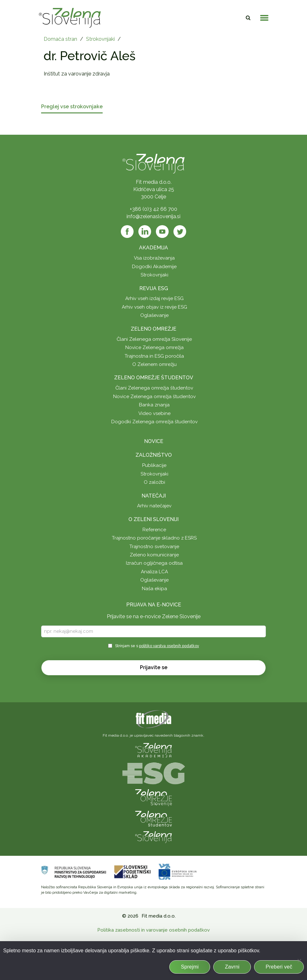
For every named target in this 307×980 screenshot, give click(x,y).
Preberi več (279, 967)
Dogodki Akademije (154, 267)
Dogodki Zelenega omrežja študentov (154, 422)
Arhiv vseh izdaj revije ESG (154, 298)
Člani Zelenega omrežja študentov (154, 388)
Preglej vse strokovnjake (72, 107)
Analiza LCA (154, 572)
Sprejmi (190, 967)
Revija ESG (154, 288)
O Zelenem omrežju (154, 364)
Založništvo (154, 455)
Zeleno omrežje (153, 329)
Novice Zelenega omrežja (154, 347)
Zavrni (232, 967)
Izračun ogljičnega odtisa (154, 563)
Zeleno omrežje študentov (154, 378)
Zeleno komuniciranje (154, 555)
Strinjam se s (157, 646)
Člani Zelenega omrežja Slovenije (154, 339)
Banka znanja (154, 405)
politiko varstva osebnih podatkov (169, 646)
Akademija (153, 248)
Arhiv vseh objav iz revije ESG (154, 307)
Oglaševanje (154, 315)
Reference (154, 530)
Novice (154, 441)
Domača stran (60, 39)
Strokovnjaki (100, 39)
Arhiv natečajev (154, 506)
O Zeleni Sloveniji (153, 519)
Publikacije (154, 465)
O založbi (154, 482)
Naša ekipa (154, 589)
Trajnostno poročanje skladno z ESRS (154, 538)
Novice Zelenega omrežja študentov (154, 397)
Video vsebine (154, 413)
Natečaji (154, 496)
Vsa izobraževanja (154, 258)
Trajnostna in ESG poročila (154, 356)
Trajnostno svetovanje (154, 547)
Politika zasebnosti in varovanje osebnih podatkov (153, 930)
